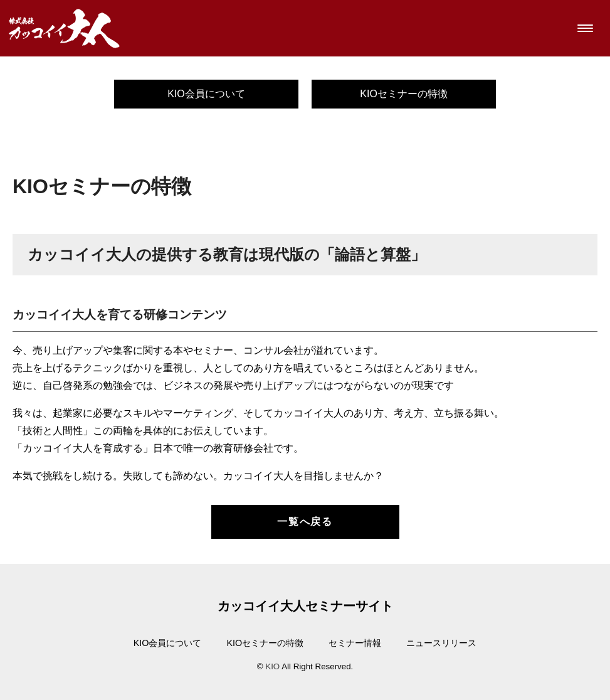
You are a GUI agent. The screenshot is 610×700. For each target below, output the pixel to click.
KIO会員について (206, 94)
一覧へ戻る (305, 522)
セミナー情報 (355, 643)
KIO (272, 666)
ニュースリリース (441, 643)
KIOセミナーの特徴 (404, 94)
